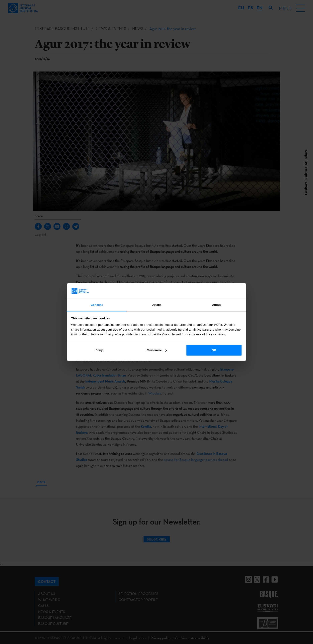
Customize (157, 350)
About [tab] (216, 305)
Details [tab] (156, 305)
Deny (99, 350)
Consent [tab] (97, 305)
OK (214, 350)
